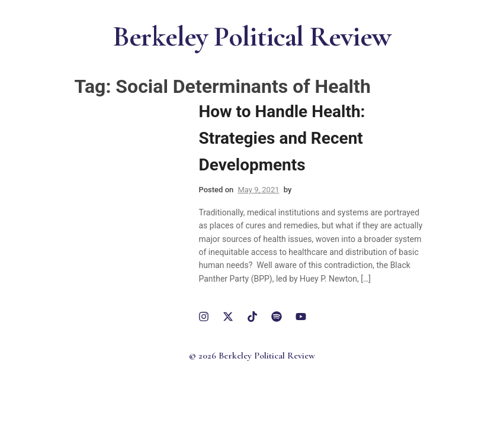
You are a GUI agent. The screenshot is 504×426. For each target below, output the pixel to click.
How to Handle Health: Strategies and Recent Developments (282, 138)
